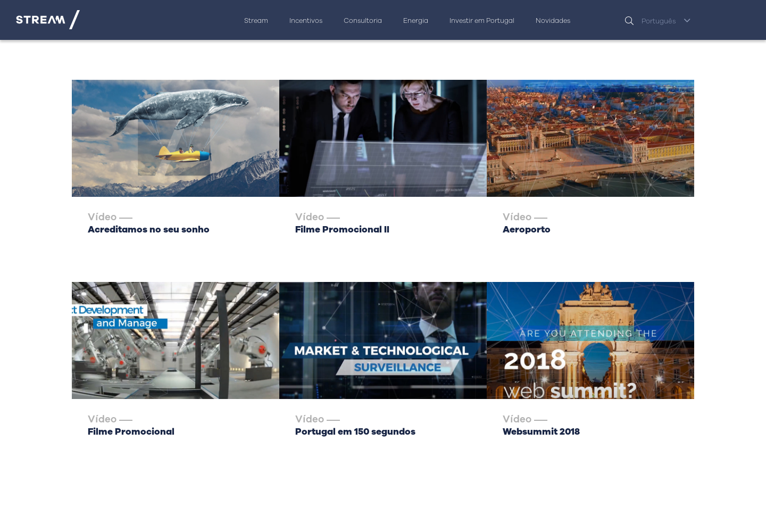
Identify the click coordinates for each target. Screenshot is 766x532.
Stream (256, 20)
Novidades (553, 20)
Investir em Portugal (482, 20)
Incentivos (306, 20)
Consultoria (363, 20)
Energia (416, 20)
